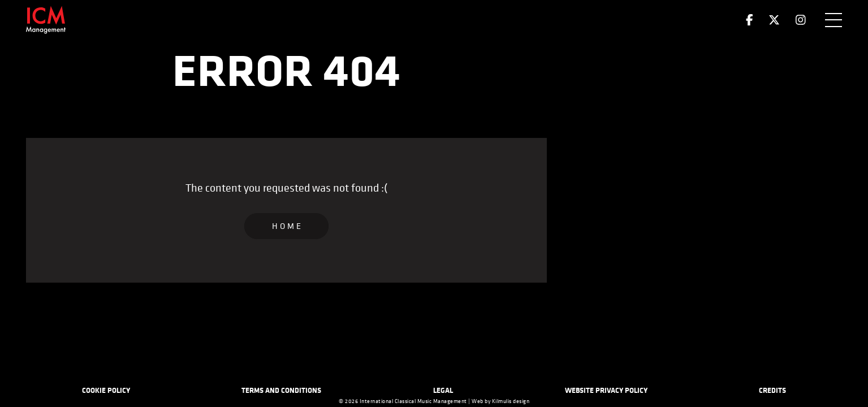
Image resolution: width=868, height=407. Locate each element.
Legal (443, 390)
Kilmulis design (511, 401)
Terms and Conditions (281, 390)
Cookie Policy (106, 390)
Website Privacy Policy (606, 390)
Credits (772, 390)
